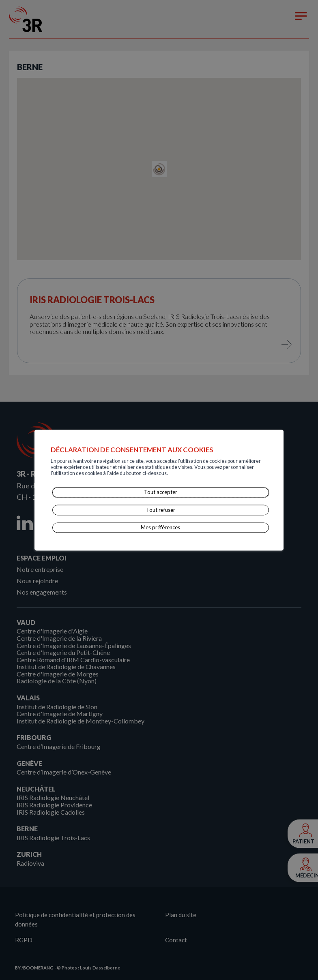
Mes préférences (161, 527)
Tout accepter (161, 492)
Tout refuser (161, 510)
